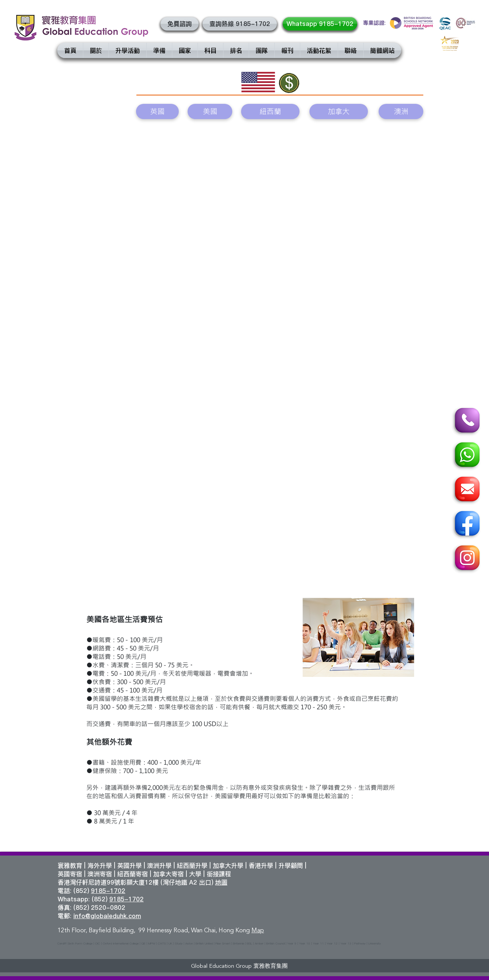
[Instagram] (466, 559)
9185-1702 (108, 891)
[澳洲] (401, 111)
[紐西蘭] (270, 111)
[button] (180, 24)
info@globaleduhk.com (107, 916)
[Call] (466, 421)
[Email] (466, 490)
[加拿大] (339, 111)
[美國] (210, 111)
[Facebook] (466, 525)
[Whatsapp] (466, 456)
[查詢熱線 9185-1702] (240, 24)
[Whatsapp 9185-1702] (320, 24)
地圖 (221, 882)
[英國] (157, 111)
